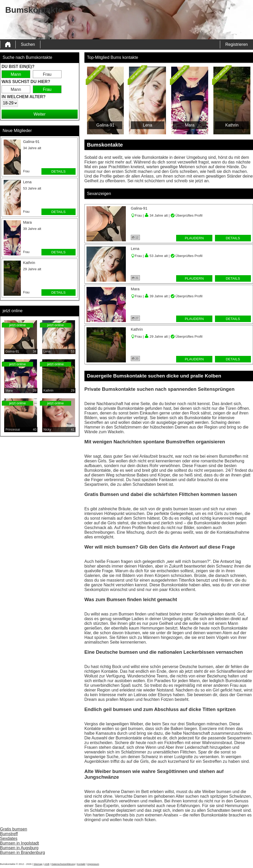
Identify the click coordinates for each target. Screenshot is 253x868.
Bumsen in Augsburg (19, 848)
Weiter (40, 114)
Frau (47, 74)
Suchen (28, 44)
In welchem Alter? (24, 97)
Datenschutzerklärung (63, 864)
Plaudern (194, 238)
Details (58, 171)
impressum (93, 864)
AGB (47, 864)
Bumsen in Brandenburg (23, 853)
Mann (16, 74)
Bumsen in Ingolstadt (19, 843)
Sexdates (9, 838)
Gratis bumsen (14, 829)
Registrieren (237, 44)
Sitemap (38, 864)
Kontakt (81, 864)
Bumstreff (9, 834)
